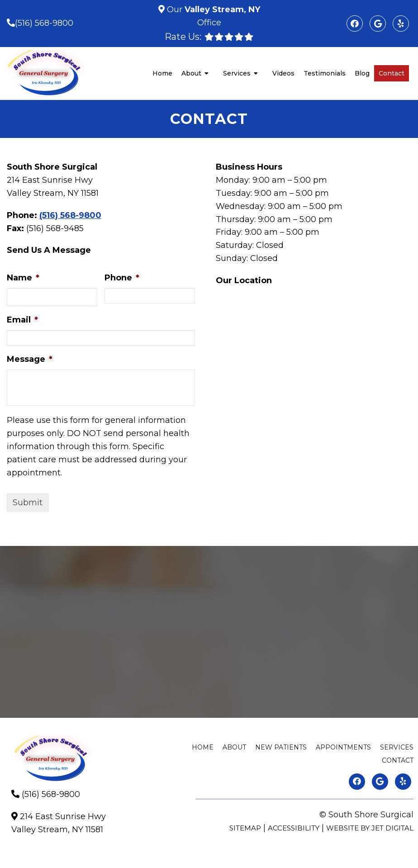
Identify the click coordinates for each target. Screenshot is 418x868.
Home (162, 73)
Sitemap (245, 828)
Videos (283, 73)
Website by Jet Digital (370, 828)
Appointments (343, 747)
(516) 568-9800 (44, 23)
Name (23, 278)
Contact (392, 73)
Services (237, 73)
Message (30, 359)
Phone (122, 278)
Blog (362, 73)
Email (22, 320)
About (191, 73)
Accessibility (294, 828)
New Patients (281, 747)
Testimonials (325, 73)
